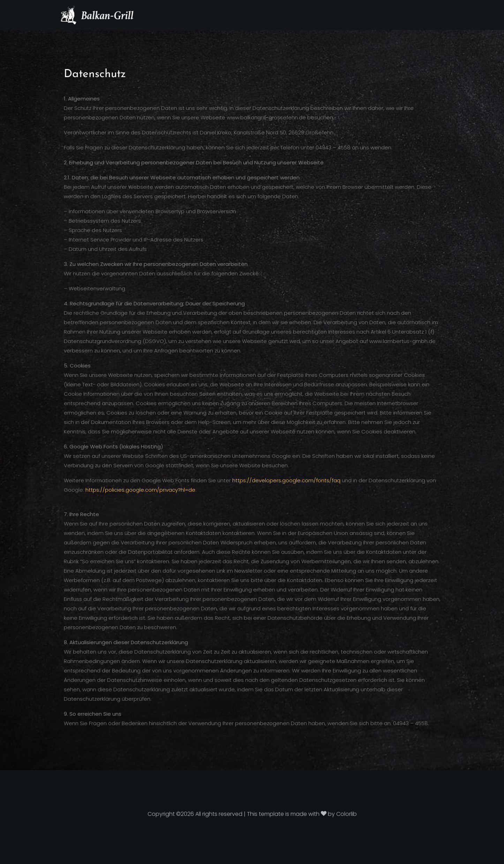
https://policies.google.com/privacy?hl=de (140, 490)
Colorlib (347, 814)
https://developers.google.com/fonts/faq (286, 480)
